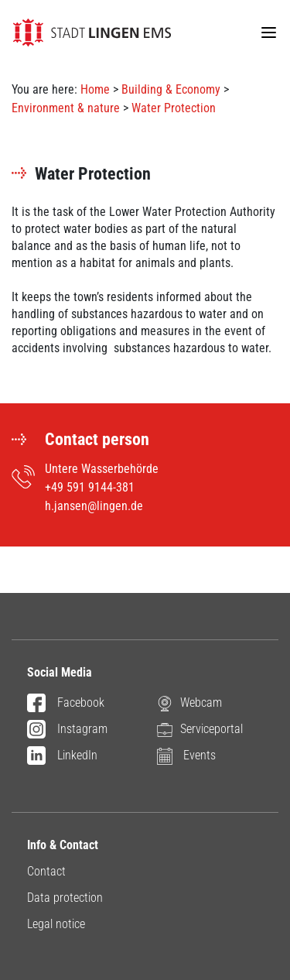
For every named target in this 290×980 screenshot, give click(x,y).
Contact (46, 871)
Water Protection (174, 108)
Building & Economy (171, 89)
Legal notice (56, 924)
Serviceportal (200, 730)
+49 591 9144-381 (90, 487)
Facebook (66, 704)
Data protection (65, 898)
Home (95, 89)
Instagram (67, 730)
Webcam (189, 703)
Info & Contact (63, 845)
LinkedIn (62, 756)
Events (186, 756)
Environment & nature (66, 108)
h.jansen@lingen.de (94, 506)
